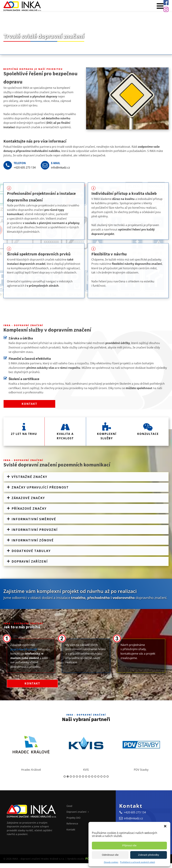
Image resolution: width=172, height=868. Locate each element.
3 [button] (71, 777)
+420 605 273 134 (25, 167)
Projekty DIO (73, 818)
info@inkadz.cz (61, 167)
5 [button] (77, 777)
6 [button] (80, 777)
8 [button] (86, 777)
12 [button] (98, 777)
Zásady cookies (111, 862)
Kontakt (29, 404)
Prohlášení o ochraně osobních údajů (137, 862)
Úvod (69, 806)
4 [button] (74, 777)
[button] (165, 826)
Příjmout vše (129, 845)
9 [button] (89, 777)
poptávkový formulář (24, 649)
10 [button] (92, 777)
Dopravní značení (76, 812)
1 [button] (65, 777)
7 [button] (83, 777)
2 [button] (68, 777)
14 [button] (104, 777)
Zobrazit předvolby (149, 855)
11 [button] (95, 777)
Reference (72, 824)
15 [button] (108, 777)
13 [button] (101, 777)
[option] (31, 748)
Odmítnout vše (110, 855)
